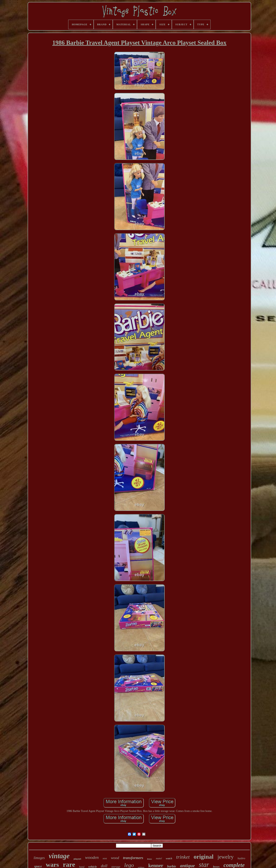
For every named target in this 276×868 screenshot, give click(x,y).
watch (169, 858)
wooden (92, 857)
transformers (133, 858)
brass (150, 859)
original (204, 857)
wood (115, 858)
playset (77, 859)
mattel (159, 858)
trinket (183, 857)
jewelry (226, 857)
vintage (59, 856)
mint (105, 858)
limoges (39, 858)
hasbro (241, 858)
